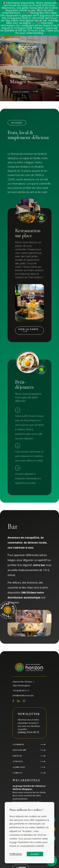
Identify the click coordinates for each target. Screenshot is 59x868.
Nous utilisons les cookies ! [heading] (26, 810)
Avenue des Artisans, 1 (29, 684)
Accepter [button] (35, 854)
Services (17, 756)
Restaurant (19, 750)
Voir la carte (21, 92)
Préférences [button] (16, 854)
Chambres (18, 744)
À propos (18, 761)
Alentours (19, 767)
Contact (17, 773)
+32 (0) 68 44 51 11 (21, 690)
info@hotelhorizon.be (23, 695)
